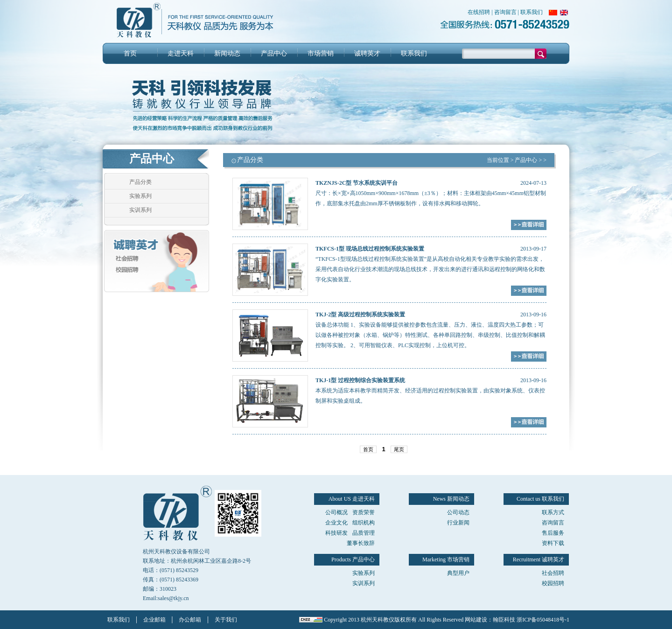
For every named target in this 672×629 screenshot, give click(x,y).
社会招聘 (553, 573)
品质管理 (364, 533)
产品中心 (274, 53)
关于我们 (226, 620)
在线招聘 (479, 12)
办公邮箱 (190, 620)
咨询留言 (505, 12)
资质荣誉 (364, 512)
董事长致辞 (361, 543)
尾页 (399, 449)
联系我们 (532, 12)
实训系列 (140, 210)
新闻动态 (227, 53)
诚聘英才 (367, 53)
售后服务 (553, 533)
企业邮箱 (154, 620)
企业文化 (336, 523)
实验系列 (140, 196)
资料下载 (553, 543)
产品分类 (140, 182)
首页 (130, 53)
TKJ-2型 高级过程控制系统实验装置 (360, 314)
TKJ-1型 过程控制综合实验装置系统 (360, 380)
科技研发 (336, 533)
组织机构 (364, 523)
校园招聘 (553, 583)
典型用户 (458, 573)
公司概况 (336, 512)
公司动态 (458, 512)
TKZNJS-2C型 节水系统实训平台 (357, 183)
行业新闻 (458, 523)
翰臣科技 (504, 620)
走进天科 (181, 53)
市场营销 (321, 53)
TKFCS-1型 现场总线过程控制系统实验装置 (370, 249)
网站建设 (476, 620)
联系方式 (553, 512)
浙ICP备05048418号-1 (543, 620)
